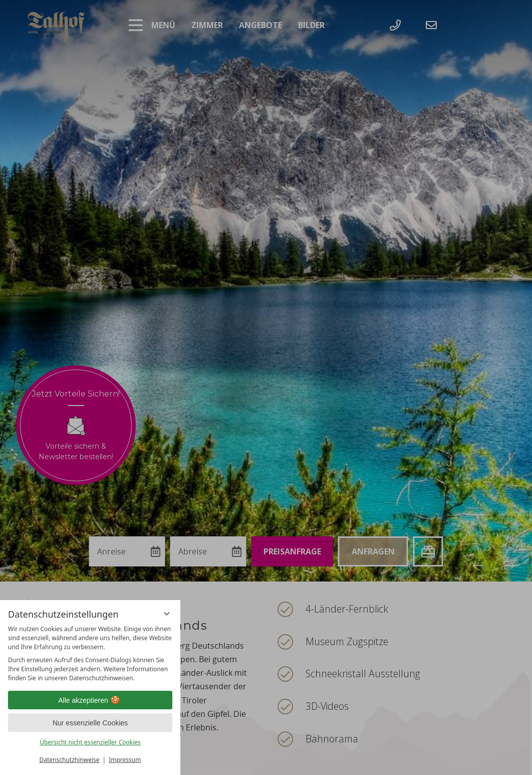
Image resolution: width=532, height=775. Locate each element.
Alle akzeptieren (90, 700)
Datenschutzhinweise (70, 760)
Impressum (125, 760)
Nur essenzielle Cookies (90, 723)
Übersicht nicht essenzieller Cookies (90, 742)
